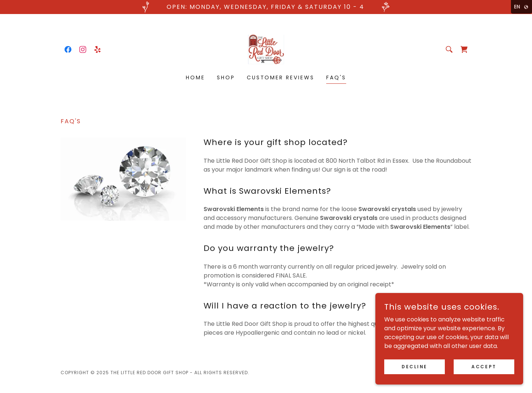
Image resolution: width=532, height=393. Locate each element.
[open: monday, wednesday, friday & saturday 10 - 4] (266, 7)
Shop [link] (226, 77)
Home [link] (195, 77)
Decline (415, 366)
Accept (484, 366)
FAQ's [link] (336, 77)
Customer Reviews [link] (281, 77)
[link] (68, 49)
